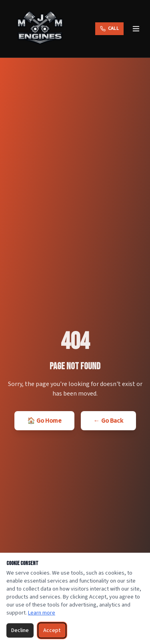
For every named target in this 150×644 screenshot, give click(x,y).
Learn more (42, 613)
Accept (52, 630)
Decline (20, 630)
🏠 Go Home (44, 421)
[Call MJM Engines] (109, 29)
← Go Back (108, 421)
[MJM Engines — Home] (40, 29)
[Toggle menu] (136, 29)
